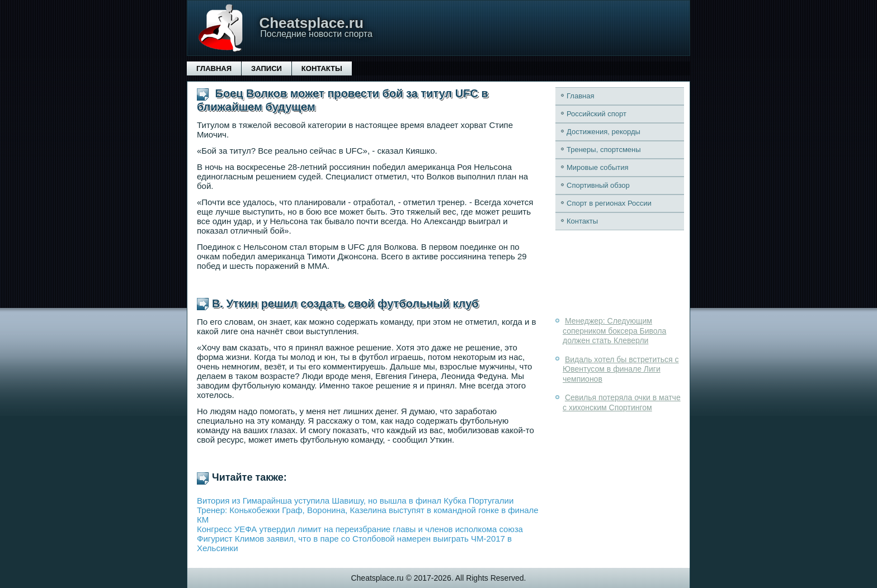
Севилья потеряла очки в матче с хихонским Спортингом (622, 402)
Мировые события (598, 167)
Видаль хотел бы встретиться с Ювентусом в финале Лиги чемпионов (621, 369)
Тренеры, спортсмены (604, 150)
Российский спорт (597, 114)
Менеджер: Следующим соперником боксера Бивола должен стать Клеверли (614, 331)
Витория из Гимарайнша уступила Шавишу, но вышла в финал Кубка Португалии (355, 501)
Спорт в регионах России (609, 203)
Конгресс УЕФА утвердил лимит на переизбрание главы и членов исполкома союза (360, 529)
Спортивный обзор (598, 185)
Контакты (322, 68)
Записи (267, 68)
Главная (214, 68)
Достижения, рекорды (603, 132)
